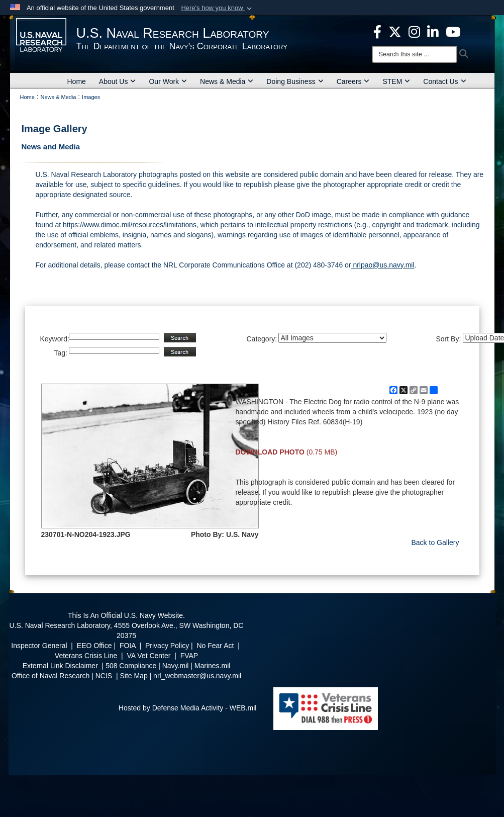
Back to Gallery (435, 542)
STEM (396, 81)
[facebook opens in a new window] (377, 31)
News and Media (51, 147)
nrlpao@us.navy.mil (383, 265)
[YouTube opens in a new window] (453, 31)
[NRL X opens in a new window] (395, 31)
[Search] (415, 54)
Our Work (168, 81)
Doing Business (295, 81)
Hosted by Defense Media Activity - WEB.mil (188, 708)
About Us (118, 81)
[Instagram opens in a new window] (414, 31)
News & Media (227, 81)
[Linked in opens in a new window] (433, 31)
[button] (217, 8)
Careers (353, 81)
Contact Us (444, 81)
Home (77, 81)
